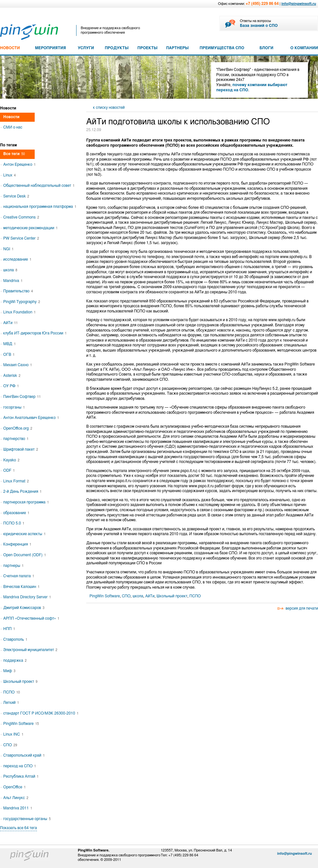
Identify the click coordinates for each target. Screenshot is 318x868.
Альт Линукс (16, 798)
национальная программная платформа (40, 207)
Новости (11, 117)
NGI (8, 249)
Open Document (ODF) (25, 555)
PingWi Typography (22, 302)
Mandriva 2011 (18, 808)
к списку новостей (109, 107)
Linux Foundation (19, 312)
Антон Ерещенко (19, 164)
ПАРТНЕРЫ (177, 48)
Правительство (18, 291)
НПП (9, 629)
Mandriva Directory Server (27, 597)
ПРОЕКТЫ (147, 48)
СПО (126, 596)
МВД (9, 344)
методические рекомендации (30, 228)
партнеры (13, 566)
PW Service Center (21, 238)
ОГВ (9, 355)
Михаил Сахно (18, 365)
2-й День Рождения (22, 491)
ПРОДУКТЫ (117, 48)
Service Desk (16, 196)
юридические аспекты (24, 534)
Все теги (14, 154)
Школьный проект (172, 596)
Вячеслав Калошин (21, 587)
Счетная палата (19, 576)
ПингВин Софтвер (22, 397)
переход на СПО (20, 766)
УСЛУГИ (86, 48)
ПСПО (195, 596)
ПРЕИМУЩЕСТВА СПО (222, 48)
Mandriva (13, 281)
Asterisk (12, 376)
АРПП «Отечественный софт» (31, 618)
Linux (10, 175)
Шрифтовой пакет (21, 449)
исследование (17, 259)
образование (16, 513)
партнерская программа (26, 502)
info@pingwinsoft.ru (299, 4)
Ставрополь (15, 639)
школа (138, 596)
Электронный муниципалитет (30, 650)
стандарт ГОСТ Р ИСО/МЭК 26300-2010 (41, 713)
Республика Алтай (21, 776)
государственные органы (27, 819)
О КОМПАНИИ (304, 48)
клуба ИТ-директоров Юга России (35, 333)
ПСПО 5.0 (14, 523)
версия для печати (302, 608)
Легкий (11, 703)
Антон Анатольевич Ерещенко (31, 418)
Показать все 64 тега (18, 828)
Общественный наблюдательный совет (39, 186)
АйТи (150, 596)
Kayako (11, 460)
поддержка (15, 660)
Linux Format (16, 481)
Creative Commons (21, 217)
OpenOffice (14, 787)
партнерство (16, 439)
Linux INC (13, 734)
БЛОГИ (267, 48)
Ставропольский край (24, 755)
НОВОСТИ (10, 48)
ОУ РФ (11, 386)
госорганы (14, 407)
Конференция (17, 544)
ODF (9, 470)
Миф (9, 671)
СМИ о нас (13, 127)
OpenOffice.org (18, 428)
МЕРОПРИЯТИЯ (50, 48)
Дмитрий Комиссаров (24, 608)
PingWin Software (105, 596)
